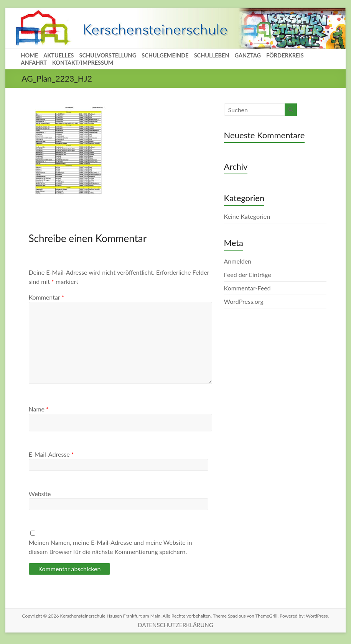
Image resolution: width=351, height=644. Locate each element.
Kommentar (47, 297)
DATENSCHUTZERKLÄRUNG (175, 625)
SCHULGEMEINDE (165, 55)
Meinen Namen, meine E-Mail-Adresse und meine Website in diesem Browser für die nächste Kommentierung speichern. (110, 547)
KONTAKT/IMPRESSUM (83, 63)
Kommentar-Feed (247, 288)
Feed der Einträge (248, 274)
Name (39, 409)
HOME (29, 55)
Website (40, 494)
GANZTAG (248, 55)
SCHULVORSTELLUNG (108, 55)
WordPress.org (244, 301)
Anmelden (238, 261)
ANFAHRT (34, 63)
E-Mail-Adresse (51, 454)
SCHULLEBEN (212, 55)
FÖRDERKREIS (285, 55)
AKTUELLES (58, 55)
